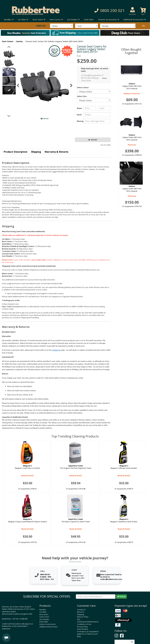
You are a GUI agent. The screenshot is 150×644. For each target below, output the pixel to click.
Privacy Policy (82, 627)
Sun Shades (44, 619)
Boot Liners (44, 614)
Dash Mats (89, 19)
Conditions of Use (84, 624)
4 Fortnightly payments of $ (95, 78)
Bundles (43, 610)
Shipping (36, 152)
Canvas (19, 41)
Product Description (16, 152)
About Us (81, 612)
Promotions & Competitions (88, 632)
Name (79, 108)
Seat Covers (8, 41)
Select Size (82, 96)
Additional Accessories (48, 627)
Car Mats (43, 612)
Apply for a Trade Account (87, 634)
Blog (79, 636)
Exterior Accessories (48, 624)
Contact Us (56, 350)
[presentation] (103, 130)
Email (79, 115)
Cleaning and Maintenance (88, 622)
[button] (105, 11)
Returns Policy (83, 617)
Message (79, 121)
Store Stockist (83, 629)
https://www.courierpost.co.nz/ (14, 306)
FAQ (79, 619)
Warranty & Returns (56, 152)
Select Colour (83, 87)
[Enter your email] (96, 597)
